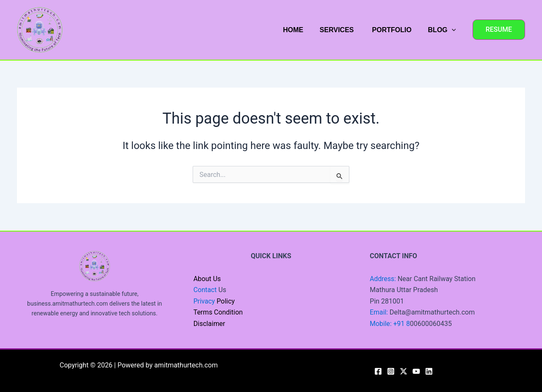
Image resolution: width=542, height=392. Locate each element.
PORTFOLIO (395, 30)
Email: (380, 312)
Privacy (205, 301)
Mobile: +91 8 (390, 324)
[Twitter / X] (404, 371)
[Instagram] (391, 371)
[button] (499, 30)
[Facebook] (378, 371)
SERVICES (344, 30)
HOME (303, 30)
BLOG (443, 30)
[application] (453, 30)
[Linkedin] (429, 371)
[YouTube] (416, 371)
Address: (384, 279)
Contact (205, 290)
